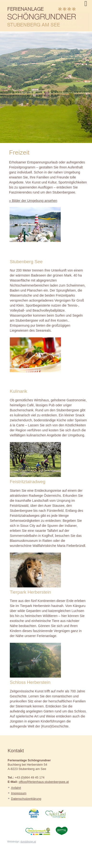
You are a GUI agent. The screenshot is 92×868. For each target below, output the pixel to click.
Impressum (19, 793)
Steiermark (62, 830)
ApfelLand (55, 813)
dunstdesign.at (28, 842)
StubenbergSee (34, 813)
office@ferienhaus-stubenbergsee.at (44, 782)
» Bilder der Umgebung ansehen (33, 201)
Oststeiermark (37, 830)
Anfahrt (16, 788)
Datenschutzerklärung (26, 799)
